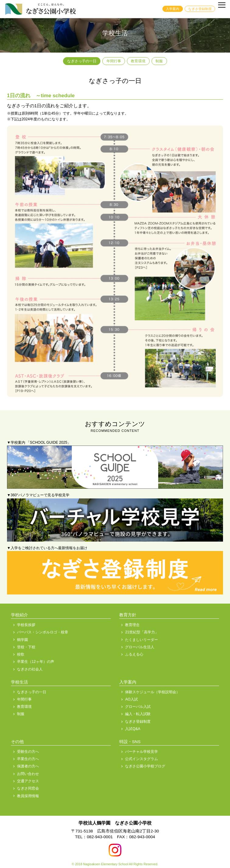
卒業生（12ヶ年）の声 (36, 662)
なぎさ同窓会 (28, 788)
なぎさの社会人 (30, 669)
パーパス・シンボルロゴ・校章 (43, 632)
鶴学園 (23, 640)
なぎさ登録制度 (200, 9)
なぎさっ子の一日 (82, 61)
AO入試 (131, 699)
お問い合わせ (28, 774)
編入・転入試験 (138, 714)
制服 (159, 61)
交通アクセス (28, 781)
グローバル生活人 (140, 647)
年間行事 (114, 61)
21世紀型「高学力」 (142, 632)
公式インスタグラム (141, 759)
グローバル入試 (138, 707)
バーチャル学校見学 (141, 752)
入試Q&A (133, 729)
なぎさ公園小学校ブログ (145, 766)
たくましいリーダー (141, 640)
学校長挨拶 (26, 625)
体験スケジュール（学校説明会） (152, 692)
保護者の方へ (28, 766)
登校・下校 (26, 647)
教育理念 (132, 625)
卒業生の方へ (28, 759)
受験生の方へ (28, 752)
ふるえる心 (134, 654)
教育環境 (138, 61)
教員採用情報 (28, 796)
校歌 (21, 654)
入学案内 (172, 9)
